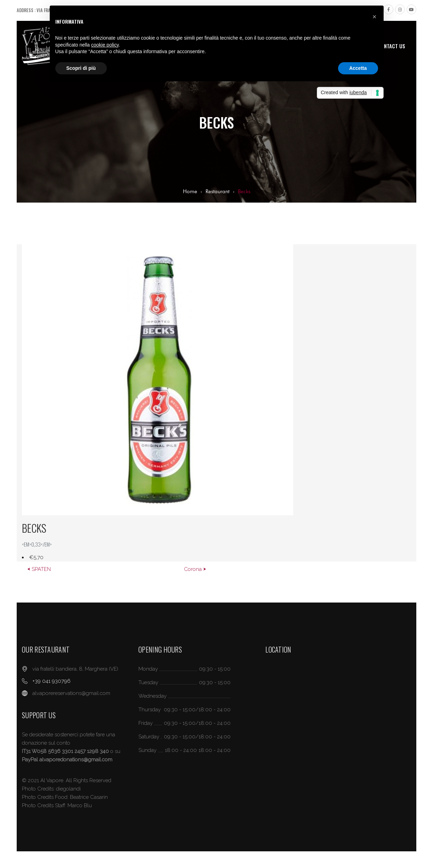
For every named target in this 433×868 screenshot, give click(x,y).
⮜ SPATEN (39, 569)
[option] (216, 403)
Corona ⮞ (195, 569)
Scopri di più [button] (81, 68)
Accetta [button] (358, 68)
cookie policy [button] (105, 45)
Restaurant (218, 191)
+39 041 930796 (51, 681)
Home (190, 191)
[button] (375, 17)
